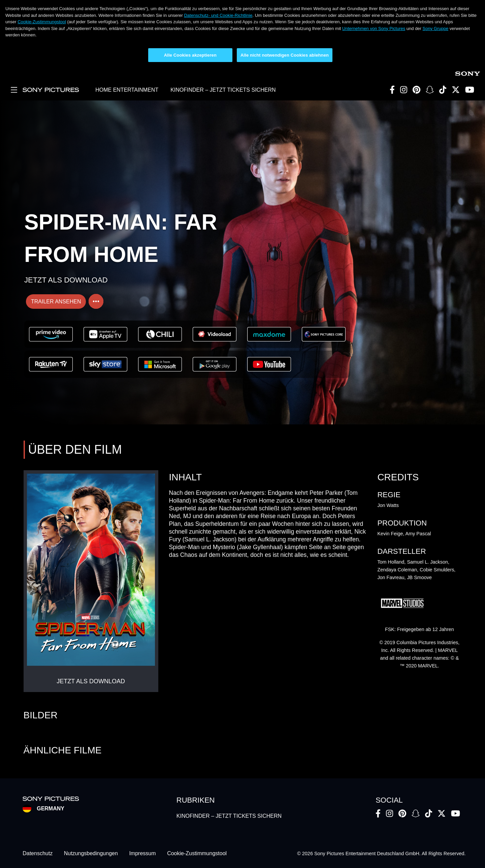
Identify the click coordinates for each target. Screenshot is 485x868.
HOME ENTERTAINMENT (127, 90)
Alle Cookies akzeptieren (190, 55)
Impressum (142, 854)
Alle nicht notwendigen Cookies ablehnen (285, 55)
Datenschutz (38, 854)
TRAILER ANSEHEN (56, 302)
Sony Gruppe (436, 28)
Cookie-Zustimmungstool (42, 22)
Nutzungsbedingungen (91, 854)
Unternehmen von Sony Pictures (374, 28)
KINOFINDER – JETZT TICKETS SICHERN (223, 90)
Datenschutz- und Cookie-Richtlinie (218, 15)
